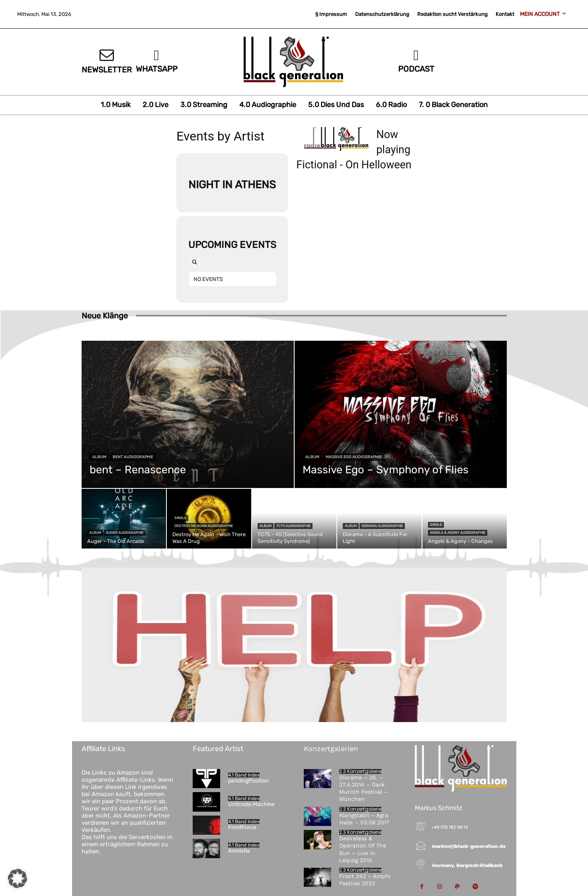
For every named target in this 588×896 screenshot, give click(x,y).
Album (99, 457)
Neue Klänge (105, 316)
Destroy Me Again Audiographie (204, 526)
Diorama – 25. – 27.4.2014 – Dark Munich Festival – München (363, 788)
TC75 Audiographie (293, 526)
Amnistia (239, 851)
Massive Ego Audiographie (354, 457)
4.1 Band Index (244, 775)
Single (180, 518)
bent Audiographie (133, 457)
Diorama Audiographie (382, 526)
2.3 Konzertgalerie (360, 771)
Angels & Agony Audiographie (458, 533)
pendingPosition (248, 781)
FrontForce (242, 827)
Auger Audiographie (125, 533)
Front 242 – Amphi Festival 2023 (365, 880)
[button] (18, 878)
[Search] (195, 263)
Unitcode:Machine (251, 804)
